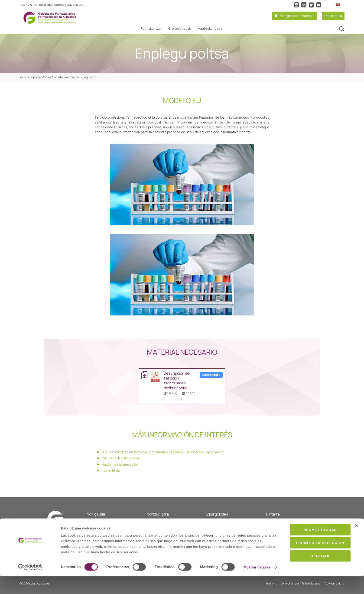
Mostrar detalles (74, 585)
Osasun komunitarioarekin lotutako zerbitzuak (226, 526)
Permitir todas (313, 540)
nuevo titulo (111, 470)
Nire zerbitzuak (179, 29)
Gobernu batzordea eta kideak (169, 529)
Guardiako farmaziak (281, 523)
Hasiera (152, 523)
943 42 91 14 (28, 5)
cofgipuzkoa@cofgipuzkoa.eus (62, 5)
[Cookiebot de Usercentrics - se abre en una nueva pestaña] (30, 585)
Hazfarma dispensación (120, 464)
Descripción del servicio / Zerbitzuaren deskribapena (177, 381)
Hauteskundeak (210, 29)
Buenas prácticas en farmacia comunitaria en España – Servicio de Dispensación (163, 452)
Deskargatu (211, 375)
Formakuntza (151, 29)
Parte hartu (333, 16)
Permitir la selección (313, 554)
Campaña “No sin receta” (121, 458)
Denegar (313, 567)
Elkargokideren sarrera (297, 16)
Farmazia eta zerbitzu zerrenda (289, 529)
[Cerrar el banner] (357, 536)
